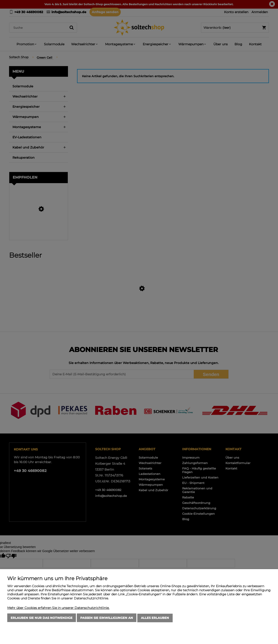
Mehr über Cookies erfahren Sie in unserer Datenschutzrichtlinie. (58, 608)
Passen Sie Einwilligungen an (107, 618)
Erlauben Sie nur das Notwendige (42, 618)
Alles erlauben (155, 618)
